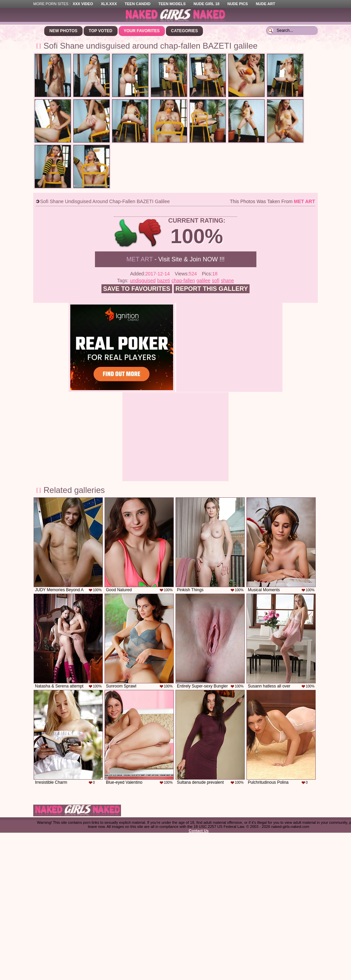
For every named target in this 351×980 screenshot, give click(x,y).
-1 (150, 233)
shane (227, 281)
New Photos (63, 31)
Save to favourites (137, 289)
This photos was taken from (273, 201)
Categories (184, 31)
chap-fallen (183, 281)
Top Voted (101, 31)
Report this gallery (212, 289)
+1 (126, 233)
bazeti (164, 281)
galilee (203, 281)
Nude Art (265, 4)
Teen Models (172, 4)
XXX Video (83, 4)
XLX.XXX (109, 4)
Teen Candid (138, 4)
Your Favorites (142, 31)
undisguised (143, 281)
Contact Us (198, 831)
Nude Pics (238, 4)
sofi (216, 281)
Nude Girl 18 (207, 4)
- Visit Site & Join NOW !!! (176, 259)
